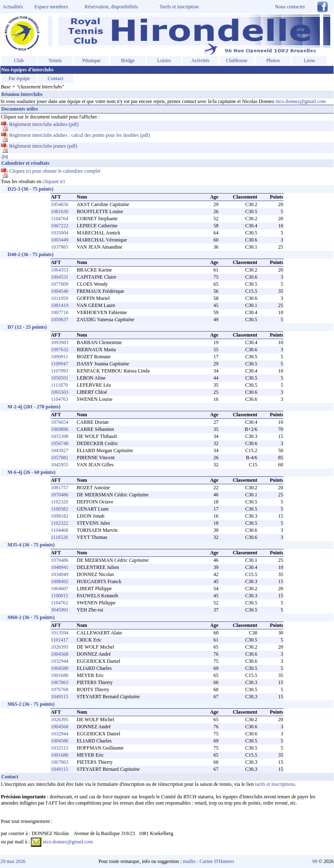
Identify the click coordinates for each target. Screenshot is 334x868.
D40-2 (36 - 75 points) (30, 254)
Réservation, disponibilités (111, 7)
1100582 (60, 509)
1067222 (60, 226)
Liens (310, 60)
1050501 (60, 378)
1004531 (60, 277)
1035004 (60, 233)
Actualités (12, 7)
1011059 (60, 298)
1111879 (59, 385)
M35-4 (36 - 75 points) (31, 545)
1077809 (60, 284)
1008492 (60, 581)
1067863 (60, 682)
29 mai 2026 (13, 861)
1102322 (60, 523)
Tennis (55, 60)
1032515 (60, 748)
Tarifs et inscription (179, 7)
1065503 (60, 392)
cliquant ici (54, 181)
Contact (55, 78)
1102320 (60, 502)
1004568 (60, 654)
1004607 (60, 589)
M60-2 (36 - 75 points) (31, 617)
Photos (273, 60)
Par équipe (19, 78)
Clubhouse (237, 60)
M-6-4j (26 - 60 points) (32, 472)
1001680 (60, 675)
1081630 (60, 211)
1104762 (60, 603)
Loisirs (164, 60)
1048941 (60, 567)
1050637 (60, 320)
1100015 (60, 596)
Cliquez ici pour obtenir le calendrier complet (51, 171)
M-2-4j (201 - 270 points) (34, 407)
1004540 (60, 291)
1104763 (60, 399)
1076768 (60, 689)
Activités (200, 60)
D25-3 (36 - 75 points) (30, 189)
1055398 (60, 436)
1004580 (60, 668)
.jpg (167, 479)
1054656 (60, 204)
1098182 (60, 516)
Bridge (128, 60)
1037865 (60, 247)
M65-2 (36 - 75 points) (31, 704)
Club (19, 60)
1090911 (60, 357)
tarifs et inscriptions (275, 784)
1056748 (60, 443)
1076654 (60, 422)
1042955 (60, 465)
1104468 (60, 530)
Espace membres (51, 7)
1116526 (59, 537)
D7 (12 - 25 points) (27, 327)
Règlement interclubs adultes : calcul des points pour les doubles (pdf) (75, 135)
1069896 (60, 429)
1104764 (60, 219)
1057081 (60, 458)
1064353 (60, 270)
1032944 (60, 661)
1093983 (60, 342)
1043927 (60, 450)
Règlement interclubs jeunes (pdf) (39, 146)
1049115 (60, 697)
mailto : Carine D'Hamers (209, 861)
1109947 (60, 364)
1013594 (60, 633)
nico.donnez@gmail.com (301, 101)
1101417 (60, 640)
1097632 (60, 350)
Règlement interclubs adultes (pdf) (40, 124)
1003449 (60, 240)
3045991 (60, 610)
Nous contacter (290, 7)
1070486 (60, 495)
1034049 (60, 574)
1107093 (60, 371)
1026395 (60, 647)
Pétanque (91, 60)
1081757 (60, 488)
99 (315, 861)
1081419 (60, 305)
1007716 (60, 312)
